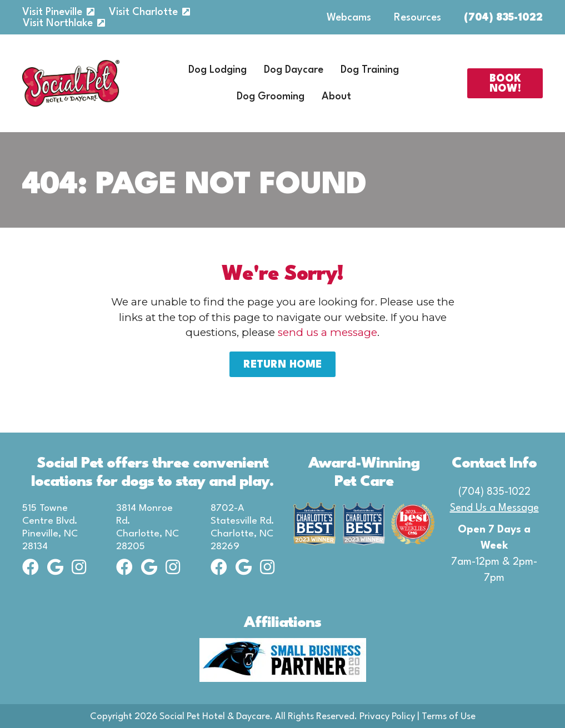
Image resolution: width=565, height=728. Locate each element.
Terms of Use (449, 717)
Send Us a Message (494, 508)
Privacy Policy (387, 717)
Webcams (349, 18)
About (336, 97)
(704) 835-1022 (503, 18)
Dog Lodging (217, 70)
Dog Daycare (294, 70)
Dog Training (370, 70)
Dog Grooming (271, 97)
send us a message (327, 332)
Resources (417, 18)
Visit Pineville (52, 12)
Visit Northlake (58, 23)
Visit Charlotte (143, 12)
